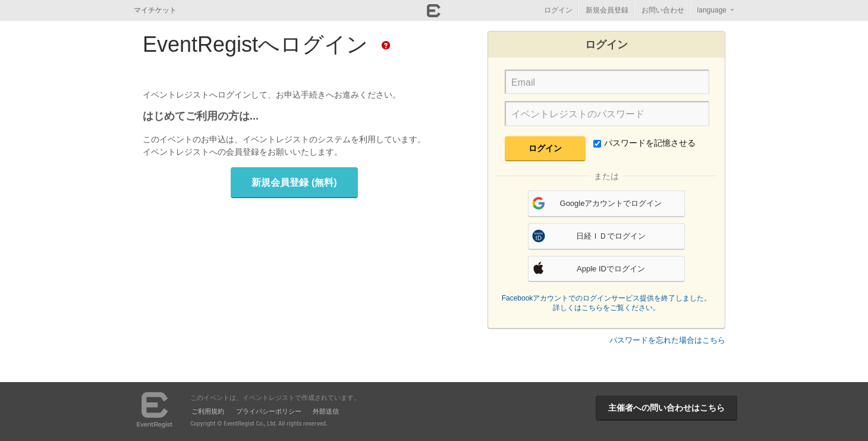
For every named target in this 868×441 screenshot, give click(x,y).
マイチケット (155, 10)
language (712, 10)
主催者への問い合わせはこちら (666, 408)
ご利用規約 (208, 411)
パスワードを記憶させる (644, 143)
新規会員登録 (607, 10)
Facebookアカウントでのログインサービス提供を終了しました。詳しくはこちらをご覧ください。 (607, 303)
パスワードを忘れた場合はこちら (667, 340)
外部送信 (326, 411)
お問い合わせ (663, 10)
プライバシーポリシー (269, 411)
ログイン (558, 10)
